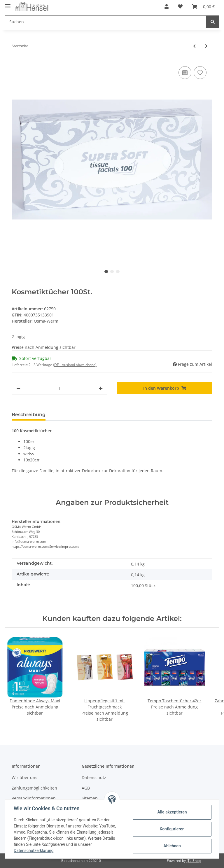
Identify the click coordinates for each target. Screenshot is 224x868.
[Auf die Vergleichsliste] (185, 73)
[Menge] (60, 388)
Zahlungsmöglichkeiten (34, 788)
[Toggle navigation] (8, 4)
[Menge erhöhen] (101, 388)
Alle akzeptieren (171, 812)
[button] (167, 6)
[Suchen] (105, 22)
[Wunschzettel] (180, 6)
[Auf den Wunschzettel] (200, 73)
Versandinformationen (34, 798)
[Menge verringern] (18, 388)
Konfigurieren (171, 829)
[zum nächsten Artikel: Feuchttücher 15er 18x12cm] (206, 46)
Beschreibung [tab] (29, 415)
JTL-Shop (194, 861)
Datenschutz (94, 777)
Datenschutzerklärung (34, 850)
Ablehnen (171, 846)
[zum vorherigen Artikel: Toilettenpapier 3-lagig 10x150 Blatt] (194, 46)
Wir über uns (24, 777)
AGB (86, 788)
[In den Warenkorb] (164, 388)
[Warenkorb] (203, 6)
